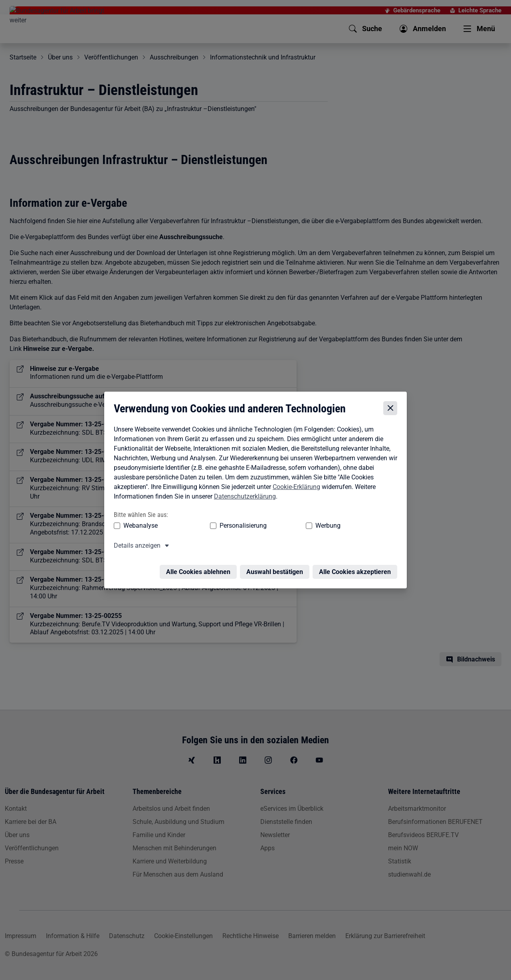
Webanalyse (139, 526)
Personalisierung (218, 526)
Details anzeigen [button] (135, 546)
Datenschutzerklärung (243, 496)
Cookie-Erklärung (294, 487)
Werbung (281, 526)
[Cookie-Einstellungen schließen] (392, 408)
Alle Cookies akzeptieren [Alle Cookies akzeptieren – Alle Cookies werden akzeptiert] (357, 567)
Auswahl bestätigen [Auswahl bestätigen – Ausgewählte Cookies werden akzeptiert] (277, 567)
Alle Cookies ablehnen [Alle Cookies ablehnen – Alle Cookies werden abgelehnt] (200, 567)
